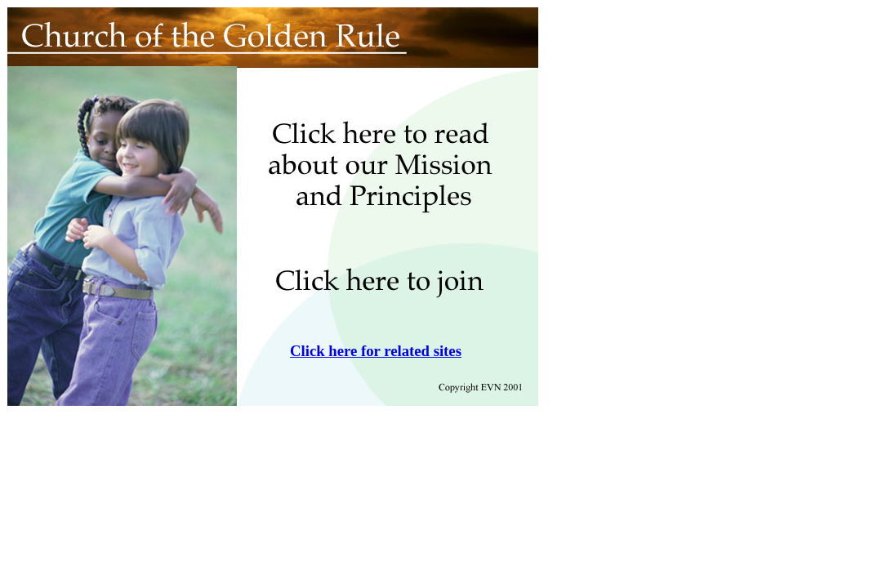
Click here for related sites (376, 351)
